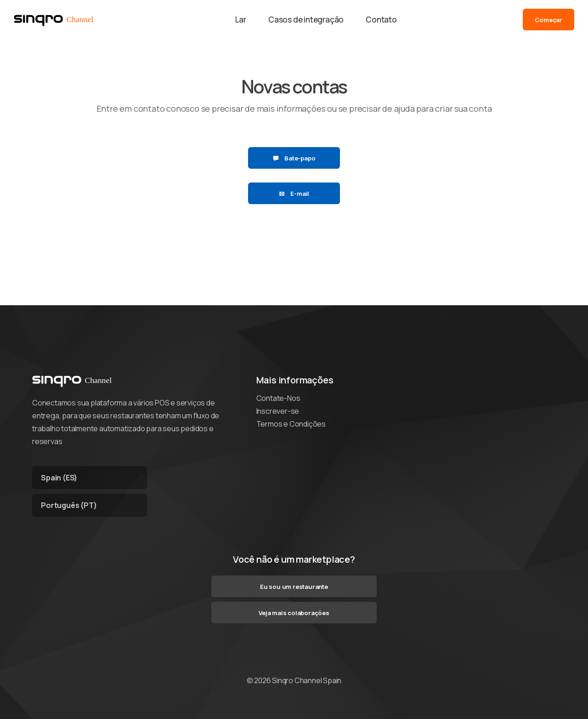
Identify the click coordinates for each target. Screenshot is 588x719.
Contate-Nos (278, 398)
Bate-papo (294, 158)
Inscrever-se (278, 411)
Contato (381, 20)
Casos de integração (306, 20)
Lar (241, 20)
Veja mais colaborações (294, 613)
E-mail (294, 194)
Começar (548, 20)
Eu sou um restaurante (294, 587)
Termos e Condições (291, 424)
